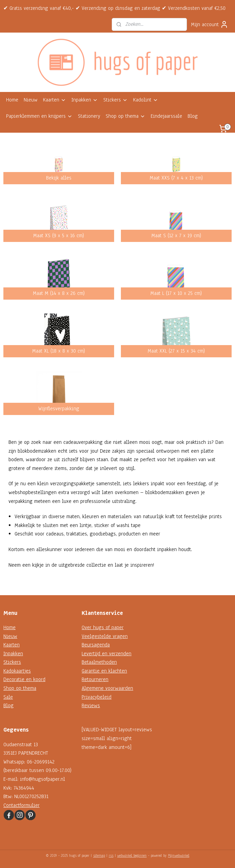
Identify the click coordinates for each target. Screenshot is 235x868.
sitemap (99, 856)
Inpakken (85, 100)
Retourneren (95, 679)
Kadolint (146, 100)
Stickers (115, 100)
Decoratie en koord (24, 679)
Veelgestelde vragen (105, 636)
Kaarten (55, 100)
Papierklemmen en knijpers (39, 116)
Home (12, 100)
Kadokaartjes (17, 671)
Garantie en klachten (104, 671)
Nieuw (31, 100)
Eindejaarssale (166, 116)
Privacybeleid (97, 697)
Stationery (89, 116)
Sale (8, 697)
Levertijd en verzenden (106, 654)
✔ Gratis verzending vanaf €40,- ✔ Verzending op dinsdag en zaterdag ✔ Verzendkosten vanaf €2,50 (114, 8)
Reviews (91, 705)
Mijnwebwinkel (179, 856)
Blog (193, 116)
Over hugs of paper (103, 627)
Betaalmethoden (99, 662)
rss (111, 856)
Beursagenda (96, 645)
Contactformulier (22, 805)
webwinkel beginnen (132, 856)
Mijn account (210, 24)
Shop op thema (125, 116)
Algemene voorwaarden (107, 688)
